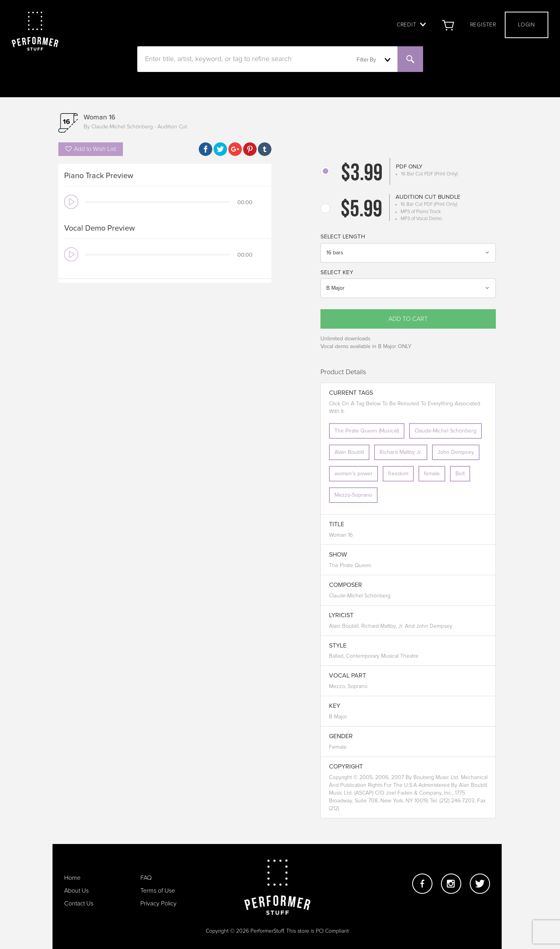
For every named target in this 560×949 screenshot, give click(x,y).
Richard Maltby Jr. (401, 452)
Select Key (337, 272)
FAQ (146, 878)
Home (72, 878)
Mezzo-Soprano (353, 495)
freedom (398, 474)
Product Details (343, 372)
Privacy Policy (158, 903)
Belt (460, 474)
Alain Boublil (349, 452)
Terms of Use (158, 891)
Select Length (343, 237)
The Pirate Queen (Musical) (367, 431)
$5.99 (361, 210)
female (432, 474)
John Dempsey (456, 452)
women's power (353, 474)
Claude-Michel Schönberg (445, 431)
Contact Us (79, 903)
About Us (76, 891)
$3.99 (362, 174)
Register (483, 25)
